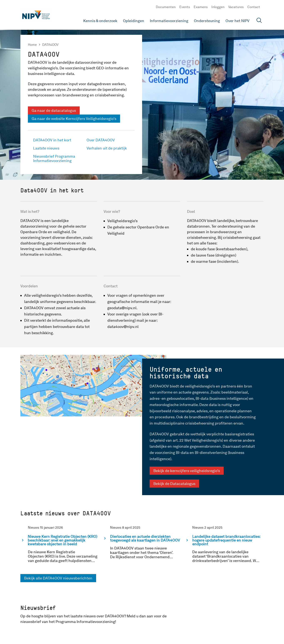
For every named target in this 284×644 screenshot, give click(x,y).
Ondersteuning (207, 21)
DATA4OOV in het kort (52, 140)
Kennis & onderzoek (100, 21)
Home (32, 45)
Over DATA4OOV (101, 140)
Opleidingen (134, 21)
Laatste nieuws (46, 148)
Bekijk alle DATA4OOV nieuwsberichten (58, 578)
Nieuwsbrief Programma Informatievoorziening (54, 158)
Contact (254, 7)
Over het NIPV (237, 21)
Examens (201, 7)
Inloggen (218, 7)
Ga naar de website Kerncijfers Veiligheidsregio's (74, 119)
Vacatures (236, 7)
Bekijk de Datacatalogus (174, 484)
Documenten (166, 7)
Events (185, 7)
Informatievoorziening (169, 21)
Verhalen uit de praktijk (107, 148)
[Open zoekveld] (259, 21)
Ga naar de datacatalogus (54, 110)
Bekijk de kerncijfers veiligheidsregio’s (187, 471)
